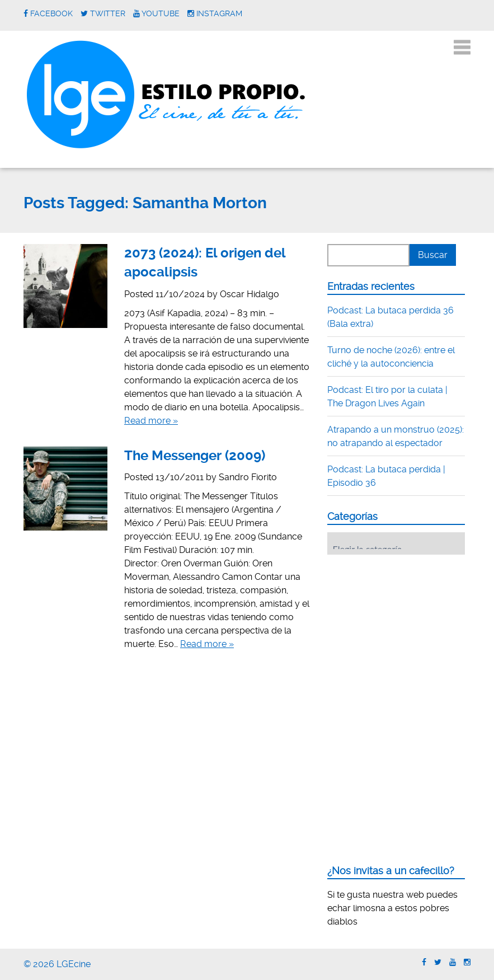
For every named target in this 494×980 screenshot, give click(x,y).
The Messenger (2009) (195, 456)
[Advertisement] (411, 632)
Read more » (151, 421)
